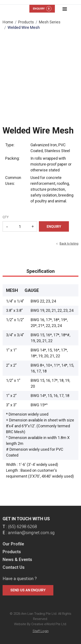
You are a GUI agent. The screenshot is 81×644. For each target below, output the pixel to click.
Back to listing (69, 244)
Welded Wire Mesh (24, 27)
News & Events (17, 559)
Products (26, 22)
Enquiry (42, 9)
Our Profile (13, 544)
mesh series (50, 22)
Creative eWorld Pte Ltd (49, 624)
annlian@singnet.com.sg (31, 533)
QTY (6, 217)
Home (8, 22)
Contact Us (14, 567)
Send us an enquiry (28, 590)
